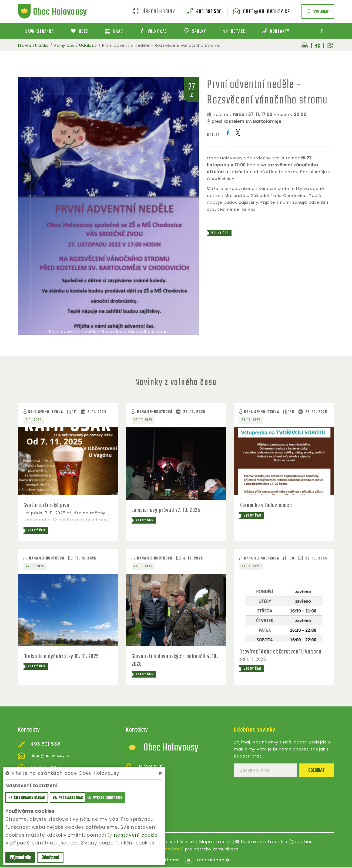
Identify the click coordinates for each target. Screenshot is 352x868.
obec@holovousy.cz (267, 12)
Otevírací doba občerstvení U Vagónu (281, 652)
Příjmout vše (20, 858)
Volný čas (64, 45)
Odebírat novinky (255, 730)
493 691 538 (209, 12)
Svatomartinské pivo (47, 505)
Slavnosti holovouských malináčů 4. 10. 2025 (175, 660)
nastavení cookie (133, 835)
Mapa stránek (215, 842)
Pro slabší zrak (178, 842)
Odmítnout (50, 858)
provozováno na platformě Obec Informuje (176, 860)
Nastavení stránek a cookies (274, 842)
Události (88, 45)
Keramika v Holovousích (266, 505)
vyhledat (318, 12)
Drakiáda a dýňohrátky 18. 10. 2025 (62, 656)
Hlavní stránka (34, 45)
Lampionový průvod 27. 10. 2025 (166, 510)
